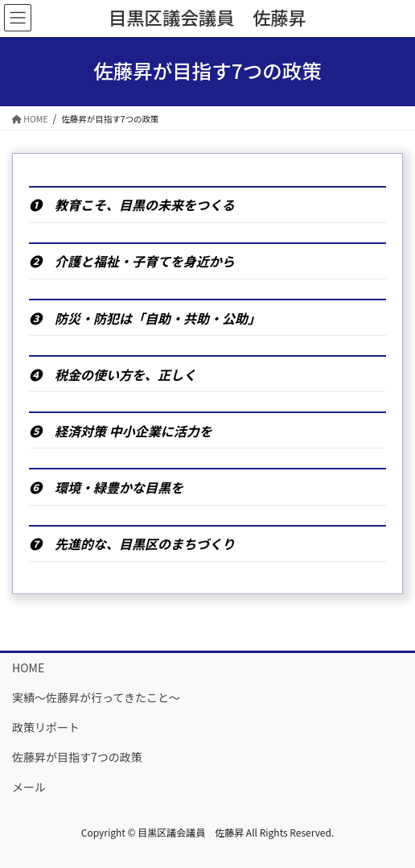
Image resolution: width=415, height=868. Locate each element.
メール (29, 787)
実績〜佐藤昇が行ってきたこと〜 (96, 697)
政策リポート (46, 727)
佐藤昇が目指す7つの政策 (77, 757)
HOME (28, 668)
